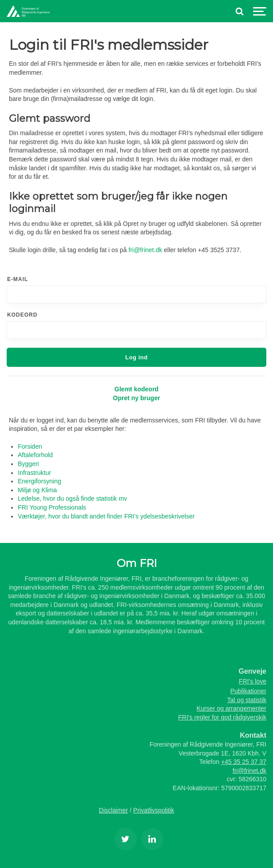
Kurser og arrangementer (232, 708)
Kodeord (22, 315)
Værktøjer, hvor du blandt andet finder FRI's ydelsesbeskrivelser (106, 516)
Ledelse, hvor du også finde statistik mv (72, 498)
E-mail (18, 279)
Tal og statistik (247, 700)
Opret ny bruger (137, 398)
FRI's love (253, 681)
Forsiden (30, 446)
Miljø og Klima (37, 490)
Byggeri (28, 464)
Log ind (136, 357)
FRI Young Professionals (52, 507)
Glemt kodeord (136, 389)
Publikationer (248, 691)
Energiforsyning (39, 481)
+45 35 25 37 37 (244, 762)
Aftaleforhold (35, 455)
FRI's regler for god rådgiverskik (222, 717)
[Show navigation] (260, 11)
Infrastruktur (35, 473)
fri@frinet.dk (146, 250)
